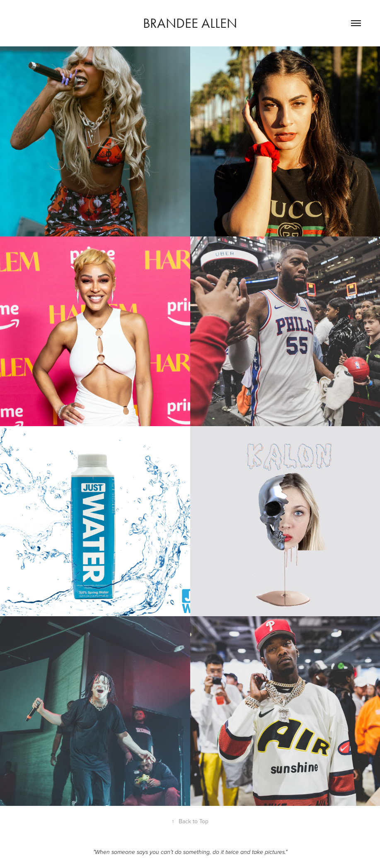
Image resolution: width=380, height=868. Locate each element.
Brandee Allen (190, 23)
